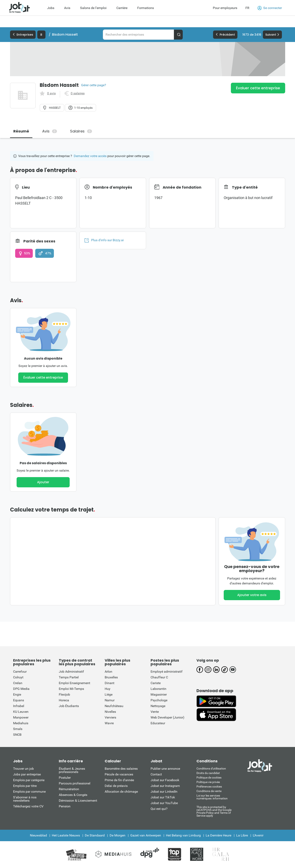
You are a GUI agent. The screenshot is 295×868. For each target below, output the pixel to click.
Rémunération (69, 789)
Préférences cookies (209, 787)
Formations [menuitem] (146, 8)
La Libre (242, 835)
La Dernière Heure (218, 835)
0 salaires (78, 93)
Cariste (156, 683)
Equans (19, 700)
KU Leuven (21, 712)
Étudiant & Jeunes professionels (72, 770)
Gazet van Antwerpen (146, 835)
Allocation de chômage (121, 792)
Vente (155, 712)
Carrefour (20, 672)
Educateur (158, 723)
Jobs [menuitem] (51, 8)
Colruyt (18, 677)
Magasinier (159, 694)
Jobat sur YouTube (164, 803)
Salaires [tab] (81, 131)
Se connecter (270, 8)
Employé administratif (167, 672)
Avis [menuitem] (67, 8)
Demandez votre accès (90, 156)
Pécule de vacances (119, 774)
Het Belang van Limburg (183, 835)
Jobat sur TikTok (163, 797)
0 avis (51, 93)
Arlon (108, 672)
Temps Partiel (69, 677)
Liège (109, 694)
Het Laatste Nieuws (66, 835)
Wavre (109, 723)
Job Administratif (71, 672)
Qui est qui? (159, 809)
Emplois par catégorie (29, 780)
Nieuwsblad (38, 835)
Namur (110, 700)
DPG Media (21, 689)
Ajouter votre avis (252, 595)
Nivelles (110, 712)
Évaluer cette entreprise (258, 88)
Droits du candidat (208, 773)
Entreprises (23, 35)
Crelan (18, 683)
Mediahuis (21, 723)
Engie (17, 694)
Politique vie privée (208, 782)
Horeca (64, 700)
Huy (108, 689)
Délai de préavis (116, 786)
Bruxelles (111, 677)
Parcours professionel (75, 783)
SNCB (17, 735)
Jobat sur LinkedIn (164, 792)
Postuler (65, 778)
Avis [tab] (50, 131)
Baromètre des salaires (121, 769)
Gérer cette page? (94, 85)
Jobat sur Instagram (165, 786)
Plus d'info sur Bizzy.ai (104, 240)
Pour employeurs (225, 8)
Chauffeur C (159, 677)
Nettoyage (158, 706)
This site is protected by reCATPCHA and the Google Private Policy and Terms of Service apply (214, 811)
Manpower (21, 717)
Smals (18, 729)
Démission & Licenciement (78, 801)
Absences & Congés (73, 795)
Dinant (109, 683)
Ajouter (43, 482)
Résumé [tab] (21, 131)
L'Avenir (258, 835)
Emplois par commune (29, 792)
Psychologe (159, 700)
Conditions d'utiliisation (211, 768)
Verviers (110, 717)
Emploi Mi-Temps (71, 689)
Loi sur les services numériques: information (212, 797)
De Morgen (117, 835)
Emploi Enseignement (74, 683)
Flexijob (64, 694)
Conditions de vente (209, 791)
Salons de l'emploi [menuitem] (93, 8)
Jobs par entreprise (27, 774)
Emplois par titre (25, 786)
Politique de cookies (209, 777)
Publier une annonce (165, 769)
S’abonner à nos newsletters (25, 799)
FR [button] (247, 8)
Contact (156, 774)
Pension (65, 806)
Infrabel (19, 706)
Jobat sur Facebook (165, 780)
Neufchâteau (114, 706)
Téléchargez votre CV (28, 806)
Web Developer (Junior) (167, 717)
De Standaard (95, 835)
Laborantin (158, 689)
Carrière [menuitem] (122, 8)
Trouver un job (23, 769)
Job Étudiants (69, 706)
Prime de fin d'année (119, 780)
